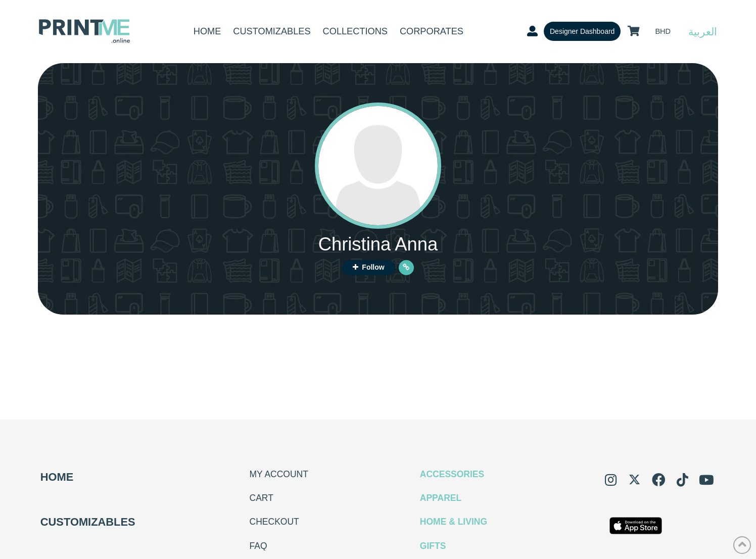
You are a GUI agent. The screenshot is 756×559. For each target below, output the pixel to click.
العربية (703, 32)
